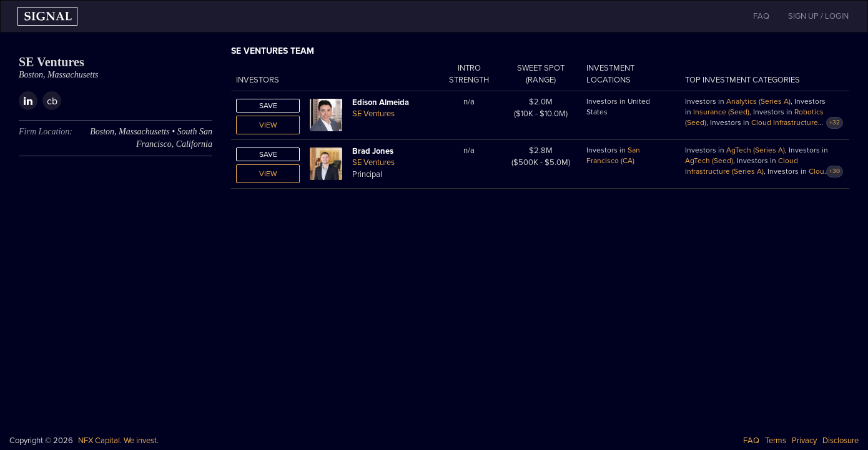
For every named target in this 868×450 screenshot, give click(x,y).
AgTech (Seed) (709, 161)
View (268, 125)
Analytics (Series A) (758, 101)
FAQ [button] (761, 16)
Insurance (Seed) (721, 112)
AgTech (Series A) (756, 150)
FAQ (751, 441)
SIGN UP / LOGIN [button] (818, 16)
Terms (776, 441)
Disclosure (841, 441)
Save (268, 106)
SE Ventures (373, 114)
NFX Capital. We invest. (118, 441)
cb (52, 101)
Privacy (804, 441)
